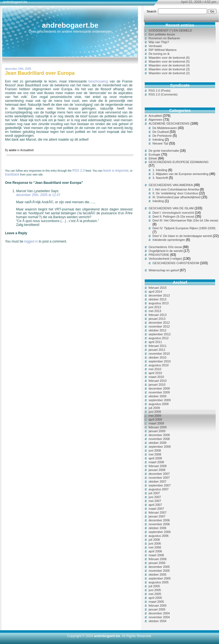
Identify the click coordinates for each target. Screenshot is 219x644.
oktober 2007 (157, 481)
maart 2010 (156, 377)
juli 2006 (154, 540)
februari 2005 (158, 606)
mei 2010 (155, 369)
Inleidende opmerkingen (169, 240)
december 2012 (159, 323)
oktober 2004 (157, 621)
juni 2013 (155, 307)
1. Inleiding (160, 170)
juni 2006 (155, 543)
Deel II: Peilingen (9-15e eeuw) (173, 217)
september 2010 (160, 361)
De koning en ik (159, 54)
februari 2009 (158, 427)
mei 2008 (155, 454)
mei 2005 (155, 594)
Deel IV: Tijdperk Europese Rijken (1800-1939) (184, 228)
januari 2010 (157, 385)
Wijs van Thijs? (159, 42)
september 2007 (160, 485)
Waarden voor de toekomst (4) (169, 65)
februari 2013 (158, 315)
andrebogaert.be (70, 25)
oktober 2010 (157, 357)
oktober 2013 (157, 299)
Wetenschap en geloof (164, 270)
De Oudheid (161, 132)
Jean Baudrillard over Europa (40, 73)
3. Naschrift (160, 178)
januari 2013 (157, 319)
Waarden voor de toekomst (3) (169, 69)
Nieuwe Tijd (160, 143)
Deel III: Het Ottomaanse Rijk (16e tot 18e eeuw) (185, 220)
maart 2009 (156, 423)
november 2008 (159, 439)
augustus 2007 (159, 489)
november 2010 (159, 354)
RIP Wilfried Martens (163, 50)
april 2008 (155, 458)
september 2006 (160, 532)
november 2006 (159, 524)
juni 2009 (155, 412)
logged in (31, 241)
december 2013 (159, 295)
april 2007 (155, 505)
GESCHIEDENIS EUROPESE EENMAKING (179, 162)
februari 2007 (158, 512)
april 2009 (155, 419)
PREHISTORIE (159, 255)
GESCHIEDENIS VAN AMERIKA (171, 185)
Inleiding (158, 140)
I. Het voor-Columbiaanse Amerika (176, 189)
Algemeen (156, 120)
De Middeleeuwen (165, 128)
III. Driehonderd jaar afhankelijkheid (176, 197)
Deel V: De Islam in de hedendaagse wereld (182, 236)
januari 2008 (157, 470)
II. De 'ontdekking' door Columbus (175, 193)
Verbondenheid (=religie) (165, 259)
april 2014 (155, 292)
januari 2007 (157, 516)
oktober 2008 (157, 443)
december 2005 (159, 567)
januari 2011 (157, 350)
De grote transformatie (164, 151)
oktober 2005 (157, 575)
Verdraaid (155, 46)
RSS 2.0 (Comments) (163, 94)
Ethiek (153, 158)
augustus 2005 (159, 582)
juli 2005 (154, 586)
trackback (12, 174)
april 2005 (155, 598)
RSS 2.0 (79, 171)
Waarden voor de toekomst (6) (169, 58)
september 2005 (160, 578)
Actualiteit (27, 150)
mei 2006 (155, 547)
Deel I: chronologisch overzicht (173, 213)
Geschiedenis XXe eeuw (165, 247)
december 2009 (159, 388)
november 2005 (159, 571)
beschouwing (98, 81)
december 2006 (159, 520)
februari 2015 (158, 288)
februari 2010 (158, 381)
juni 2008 (155, 450)
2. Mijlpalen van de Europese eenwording (180, 174)
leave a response (116, 171)
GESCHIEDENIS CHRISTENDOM (176, 263)
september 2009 (160, 400)
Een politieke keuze (162, 34)
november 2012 (159, 326)
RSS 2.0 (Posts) (160, 91)
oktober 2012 (157, 330)
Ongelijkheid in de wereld (166, 251)
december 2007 (159, 474)
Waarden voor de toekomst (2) (169, 73)
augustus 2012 (159, 338)
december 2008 (159, 435)
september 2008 (160, 447)
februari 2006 (158, 559)
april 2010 (155, 373)
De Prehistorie (162, 136)
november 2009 (159, 392)
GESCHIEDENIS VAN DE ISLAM (171, 208)
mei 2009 (155, 416)
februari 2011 (158, 346)
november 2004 (159, 617)
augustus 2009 (159, 404)
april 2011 (155, 342)
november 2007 (159, 478)
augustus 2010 (159, 365)
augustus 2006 (159, 536)
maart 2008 (156, 462)
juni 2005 (155, 590)
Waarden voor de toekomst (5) (169, 61)
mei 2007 (155, 501)
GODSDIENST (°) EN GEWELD (170, 30)
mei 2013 (155, 311)
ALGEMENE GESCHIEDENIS (169, 123)
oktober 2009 (157, 396)
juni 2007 (155, 497)
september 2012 (160, 334)
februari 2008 (158, 466)
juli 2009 (154, 408)
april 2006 (155, 551)
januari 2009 (157, 431)
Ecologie (154, 154)
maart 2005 (156, 602)
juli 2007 (154, 493)
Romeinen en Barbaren (164, 38)
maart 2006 (156, 555)
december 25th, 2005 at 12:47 (38, 195)
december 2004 (159, 613)
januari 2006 (157, 563)
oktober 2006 (157, 528)
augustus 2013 (159, 303)
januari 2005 (157, 609)
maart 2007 (156, 509)
